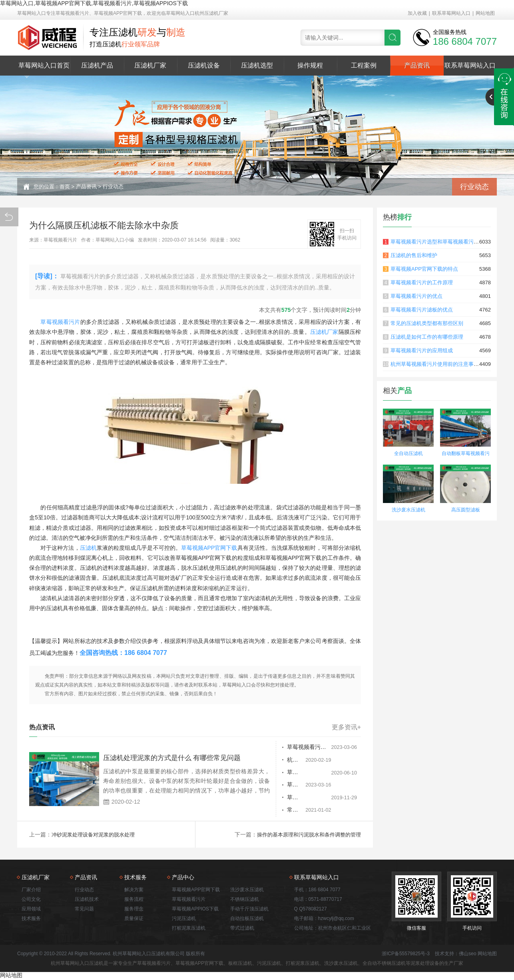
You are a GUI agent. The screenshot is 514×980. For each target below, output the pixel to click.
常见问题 (84, 910)
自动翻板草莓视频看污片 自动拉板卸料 (466, 454)
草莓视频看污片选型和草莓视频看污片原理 (440, 242)
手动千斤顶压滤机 (249, 910)
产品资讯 (417, 65)
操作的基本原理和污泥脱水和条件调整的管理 (305, 835)
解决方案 (134, 890)
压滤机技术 (87, 900)
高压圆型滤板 (466, 510)
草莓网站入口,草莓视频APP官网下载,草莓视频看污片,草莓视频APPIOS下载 (94, 3)
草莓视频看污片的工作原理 (422, 282)
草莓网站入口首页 (44, 65)
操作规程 (310, 65)
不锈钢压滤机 (245, 900)
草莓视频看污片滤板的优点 (422, 310)
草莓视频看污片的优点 (416, 296)
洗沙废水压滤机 (408, 510)
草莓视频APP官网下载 (209, 548)
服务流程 (134, 900)
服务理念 (134, 910)
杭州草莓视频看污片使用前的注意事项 (288, 760)
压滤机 (88, 548)
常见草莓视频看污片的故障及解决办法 (288, 811)
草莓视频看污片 (60, 322)
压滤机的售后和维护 (414, 255)
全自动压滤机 (408, 453)
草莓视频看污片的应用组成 (422, 350)
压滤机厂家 (150, 65)
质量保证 (134, 919)
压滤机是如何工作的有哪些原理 (427, 337)
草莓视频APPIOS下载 (195, 910)
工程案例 (364, 65)
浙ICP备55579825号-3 (406, 954)
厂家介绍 (31, 890)
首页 (65, 187)
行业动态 (113, 187)
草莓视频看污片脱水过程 (276, 786)
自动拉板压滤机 (247, 919)
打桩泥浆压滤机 (189, 929)
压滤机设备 (204, 65)
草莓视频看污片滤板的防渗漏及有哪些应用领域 (288, 798)
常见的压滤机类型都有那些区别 (427, 323)
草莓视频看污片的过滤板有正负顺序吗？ (288, 747)
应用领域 (31, 910)
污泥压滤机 (184, 919)
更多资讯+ (346, 727)
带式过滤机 (242, 929)
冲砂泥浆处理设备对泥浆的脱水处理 (96, 835)
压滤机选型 (257, 65)
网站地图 (485, 13)
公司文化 (31, 900)
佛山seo (467, 954)
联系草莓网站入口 (451, 13)
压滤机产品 (97, 65)
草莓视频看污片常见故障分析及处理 (288, 773)
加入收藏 (417, 13)
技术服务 (31, 919)
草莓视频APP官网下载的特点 (424, 269)
